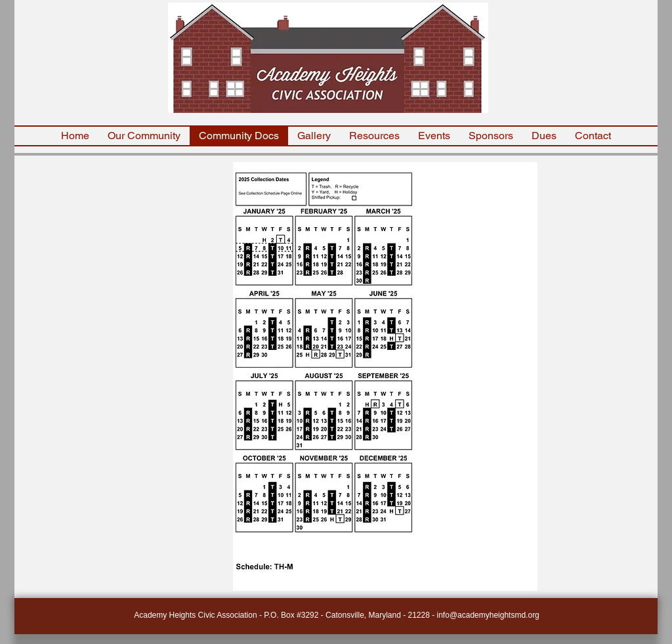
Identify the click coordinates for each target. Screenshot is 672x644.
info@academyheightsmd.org (488, 615)
